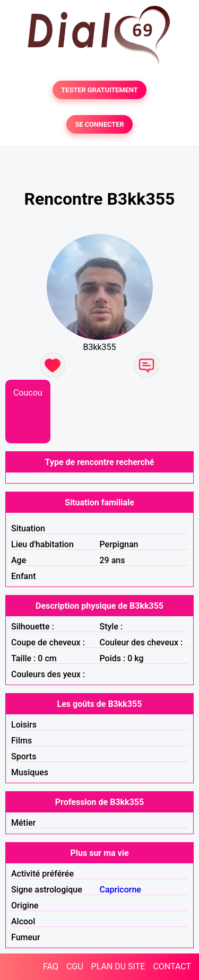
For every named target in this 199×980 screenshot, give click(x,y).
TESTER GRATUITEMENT (99, 90)
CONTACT (172, 966)
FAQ (51, 966)
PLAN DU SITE (118, 966)
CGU (75, 966)
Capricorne (120, 890)
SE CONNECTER (99, 124)
